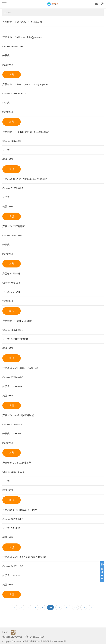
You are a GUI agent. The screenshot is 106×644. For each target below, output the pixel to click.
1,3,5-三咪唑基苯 (22, 463)
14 (84, 607)
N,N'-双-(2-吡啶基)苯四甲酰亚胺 (30, 179)
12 (67, 607)
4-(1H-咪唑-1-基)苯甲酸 (25, 368)
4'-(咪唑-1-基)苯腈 (23, 321)
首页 (17, 22)
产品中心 (26, 22)
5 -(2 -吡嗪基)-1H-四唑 (25, 510)
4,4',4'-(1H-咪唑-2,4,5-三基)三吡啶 (31, 132)
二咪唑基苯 (19, 226)
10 (50, 607)
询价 (12, 75)
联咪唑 (17, 274)
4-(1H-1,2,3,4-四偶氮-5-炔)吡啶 (30, 557)
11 (59, 607)
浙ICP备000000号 (58, 641)
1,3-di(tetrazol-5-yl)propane (27, 37)
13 (75, 607)
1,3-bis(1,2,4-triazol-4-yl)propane (30, 84)
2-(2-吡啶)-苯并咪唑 (24, 415)
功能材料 (37, 22)
